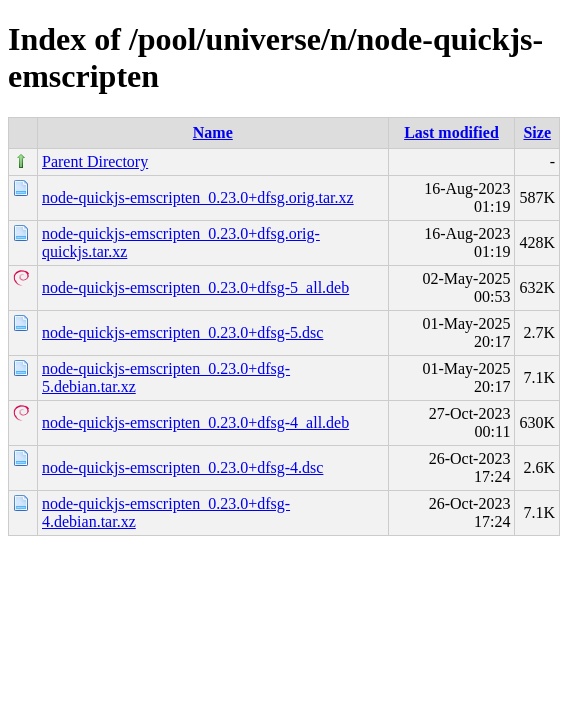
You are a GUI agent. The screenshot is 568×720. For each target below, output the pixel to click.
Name (213, 132)
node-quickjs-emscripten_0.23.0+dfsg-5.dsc (182, 332)
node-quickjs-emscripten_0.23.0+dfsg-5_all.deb (195, 287)
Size (537, 132)
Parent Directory (95, 161)
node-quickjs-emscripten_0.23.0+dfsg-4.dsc (182, 467)
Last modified (451, 132)
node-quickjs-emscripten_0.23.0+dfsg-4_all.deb (195, 422)
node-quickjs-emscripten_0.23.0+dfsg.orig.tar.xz (198, 197)
